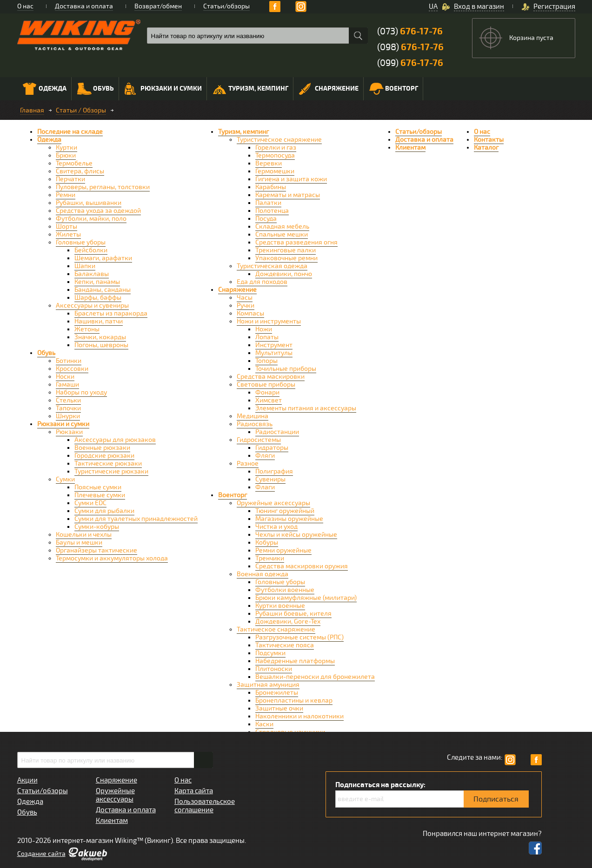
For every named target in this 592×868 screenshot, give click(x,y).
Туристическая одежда (272, 266)
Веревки (269, 163)
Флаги (265, 487)
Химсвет (269, 400)
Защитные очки (279, 708)
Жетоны (87, 329)
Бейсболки (91, 250)
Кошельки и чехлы (84, 535)
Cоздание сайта (41, 854)
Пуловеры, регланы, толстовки (103, 187)
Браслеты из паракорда (111, 313)
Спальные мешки (282, 234)
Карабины (271, 187)
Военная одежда (263, 574)
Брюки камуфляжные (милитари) (306, 598)
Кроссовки (72, 369)
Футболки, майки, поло (91, 219)
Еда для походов (262, 282)
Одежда (45, 89)
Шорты (67, 227)
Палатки (268, 203)
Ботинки (69, 361)
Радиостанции (277, 432)
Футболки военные (285, 590)
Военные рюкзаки (102, 448)
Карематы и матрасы (288, 195)
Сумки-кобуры (97, 527)
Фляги (265, 456)
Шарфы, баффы (98, 298)
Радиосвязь (255, 424)
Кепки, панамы (97, 282)
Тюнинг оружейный (285, 511)
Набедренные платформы (295, 661)
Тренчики (270, 558)
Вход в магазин (479, 7)
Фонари (267, 392)
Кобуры (267, 542)
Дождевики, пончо (284, 274)
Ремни (66, 195)
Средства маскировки (271, 377)
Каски (264, 724)
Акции (27, 780)
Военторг (394, 89)
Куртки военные (280, 606)
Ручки (246, 306)
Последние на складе (70, 132)
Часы (245, 298)
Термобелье (74, 163)
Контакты (489, 140)
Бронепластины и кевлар (294, 700)
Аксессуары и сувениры (92, 306)
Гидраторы (272, 448)
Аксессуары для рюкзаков (115, 440)
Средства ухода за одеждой (98, 211)
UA (433, 7)
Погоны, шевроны (101, 345)
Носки (65, 377)
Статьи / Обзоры (81, 110)
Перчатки (70, 179)
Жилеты (68, 234)
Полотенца (272, 211)
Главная (32, 110)
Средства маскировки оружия (302, 566)
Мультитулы (274, 353)
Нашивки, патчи (99, 321)
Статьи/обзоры (226, 6)
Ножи (264, 329)
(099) (410, 63)
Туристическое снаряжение (279, 140)
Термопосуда (275, 155)
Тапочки (68, 408)
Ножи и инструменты (269, 321)
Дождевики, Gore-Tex (288, 621)
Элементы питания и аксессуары (306, 408)
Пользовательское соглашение (205, 806)
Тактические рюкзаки (108, 464)
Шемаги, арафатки (103, 258)
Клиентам (410, 148)
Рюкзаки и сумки (163, 89)
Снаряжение (329, 89)
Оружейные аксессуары (273, 503)
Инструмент (274, 345)
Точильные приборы (286, 369)
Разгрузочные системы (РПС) (299, 637)
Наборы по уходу (81, 392)
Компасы (250, 313)
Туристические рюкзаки (111, 471)
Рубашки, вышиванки (89, 203)
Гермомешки (275, 171)
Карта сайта (194, 791)
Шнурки (68, 416)
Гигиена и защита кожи (291, 179)
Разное (248, 464)
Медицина (253, 416)
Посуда (266, 219)
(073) (410, 31)
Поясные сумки (98, 487)
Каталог (486, 148)
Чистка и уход (276, 527)
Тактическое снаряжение (276, 629)
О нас (25, 6)
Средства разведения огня (296, 242)
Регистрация (554, 7)
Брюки (66, 155)
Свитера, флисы (80, 171)
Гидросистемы (259, 440)
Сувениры (270, 479)
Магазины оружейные (289, 519)
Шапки (85, 266)
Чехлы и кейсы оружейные (296, 535)
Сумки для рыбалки (104, 511)
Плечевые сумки (100, 495)
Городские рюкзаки (104, 456)
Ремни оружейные (283, 550)
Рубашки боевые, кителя (293, 614)
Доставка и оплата (84, 6)
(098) (410, 47)
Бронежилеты (277, 693)
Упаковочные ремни (286, 258)
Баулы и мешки (79, 542)
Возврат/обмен (158, 6)
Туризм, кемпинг (250, 90)
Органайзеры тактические (96, 550)
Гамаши (67, 385)
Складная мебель (282, 227)
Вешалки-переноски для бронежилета (315, 677)
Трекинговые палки (286, 250)
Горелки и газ (276, 148)
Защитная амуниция (268, 685)
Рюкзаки (69, 432)
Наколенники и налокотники (299, 716)
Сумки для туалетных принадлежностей (136, 519)
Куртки (67, 148)
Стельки (68, 400)
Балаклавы (92, 274)
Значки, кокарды (100, 337)
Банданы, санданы (103, 290)
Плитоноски (274, 669)
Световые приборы (266, 385)
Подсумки (270, 653)
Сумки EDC (90, 503)
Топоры (266, 361)
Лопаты (267, 337)
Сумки (65, 479)
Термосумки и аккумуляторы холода (112, 558)
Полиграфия (274, 471)
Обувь (96, 89)
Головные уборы (81, 242)
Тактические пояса (285, 645)
